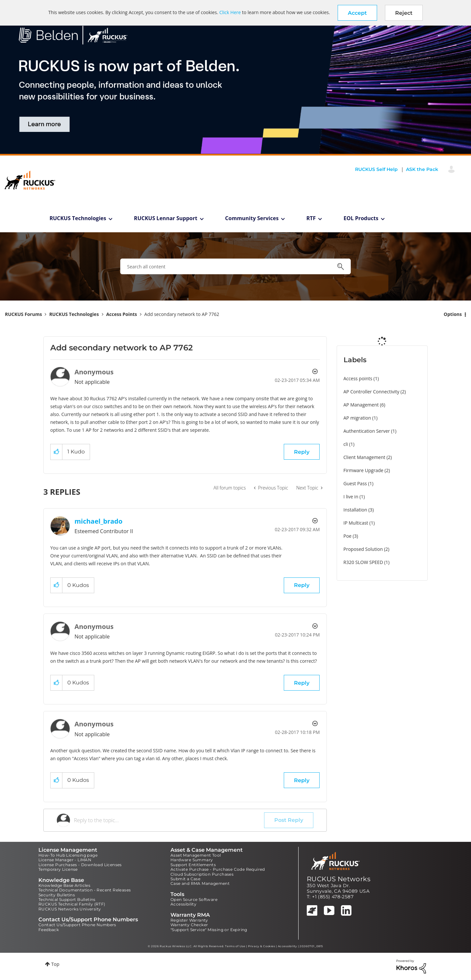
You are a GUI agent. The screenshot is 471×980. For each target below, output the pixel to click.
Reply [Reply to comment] (302, 585)
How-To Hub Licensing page (68, 855)
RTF (311, 218)
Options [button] (453, 314)
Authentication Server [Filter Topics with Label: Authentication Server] (367, 431)
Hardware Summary (192, 860)
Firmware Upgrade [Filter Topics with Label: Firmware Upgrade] (364, 470)
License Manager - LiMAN (65, 860)
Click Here (230, 12)
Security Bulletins (57, 895)
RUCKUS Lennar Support (166, 218)
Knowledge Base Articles (64, 885)
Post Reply (289, 820)
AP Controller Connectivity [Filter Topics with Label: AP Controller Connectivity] (371, 392)
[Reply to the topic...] (169, 820)
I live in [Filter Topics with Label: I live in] (351, 497)
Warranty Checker (189, 925)
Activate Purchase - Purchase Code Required (218, 869)
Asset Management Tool (196, 855)
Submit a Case (185, 879)
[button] (357, 13)
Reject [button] (404, 13)
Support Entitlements (193, 865)
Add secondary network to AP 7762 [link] (182, 314)
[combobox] (235, 266)
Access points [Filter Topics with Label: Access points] (358, 378)
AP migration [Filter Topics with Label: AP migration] (357, 418)
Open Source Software (194, 899)
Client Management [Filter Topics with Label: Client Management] (365, 457)
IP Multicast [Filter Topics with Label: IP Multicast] (356, 523)
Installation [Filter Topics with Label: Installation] (355, 510)
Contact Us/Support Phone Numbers (77, 925)
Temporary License (58, 869)
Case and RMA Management (200, 883)
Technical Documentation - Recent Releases (85, 890)
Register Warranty (189, 920)
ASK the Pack (422, 169)
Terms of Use (235, 946)
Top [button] (55, 964)
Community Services (252, 218)
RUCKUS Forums (23, 314)
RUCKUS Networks (339, 879)
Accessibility (183, 904)
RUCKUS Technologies (78, 218)
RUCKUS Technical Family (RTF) (72, 904)
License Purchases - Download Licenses (80, 865)
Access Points (122, 314)
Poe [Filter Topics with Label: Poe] (348, 536)
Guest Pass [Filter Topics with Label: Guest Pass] (355, 483)
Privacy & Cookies (262, 946)
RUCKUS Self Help (376, 169)
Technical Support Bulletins (67, 899)
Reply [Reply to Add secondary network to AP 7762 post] (302, 452)
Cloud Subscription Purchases (202, 874)
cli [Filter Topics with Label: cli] (346, 444)
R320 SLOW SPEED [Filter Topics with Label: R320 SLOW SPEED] (363, 562)
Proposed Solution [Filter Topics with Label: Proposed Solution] (363, 549)
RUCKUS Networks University (70, 909)
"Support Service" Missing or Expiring (209, 930)
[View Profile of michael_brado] (99, 521)
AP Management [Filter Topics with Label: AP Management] (361, 405)
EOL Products (361, 218)
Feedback (49, 930)
